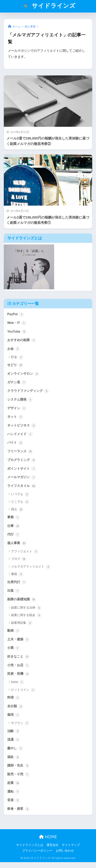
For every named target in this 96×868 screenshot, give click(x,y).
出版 (14, 591)
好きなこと (18, 657)
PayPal (16, 314)
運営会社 (53, 845)
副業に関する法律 (26, 608)
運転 (14, 792)
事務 (14, 517)
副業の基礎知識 (22, 599)
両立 (17, 510)
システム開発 (20, 400)
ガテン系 (17, 382)
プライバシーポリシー (37, 851)
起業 (14, 783)
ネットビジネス (22, 426)
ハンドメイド (20, 434)
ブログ (19, 559)
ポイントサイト (22, 469)
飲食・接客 (18, 809)
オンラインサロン (23, 374)
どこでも (20, 502)
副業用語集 (22, 623)
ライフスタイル (22, 486)
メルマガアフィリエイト (31, 567)
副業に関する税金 (26, 615)
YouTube (17, 332)
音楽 (14, 800)
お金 (14, 349)
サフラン (20, 723)
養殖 (17, 574)
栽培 (14, 715)
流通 (14, 740)
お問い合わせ (65, 851)
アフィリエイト (25, 552)
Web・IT (17, 323)
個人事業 (17, 543)
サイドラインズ (49, 6)
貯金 (17, 357)
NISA (18, 682)
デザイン (17, 408)
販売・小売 (18, 774)
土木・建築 (18, 640)
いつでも (20, 494)
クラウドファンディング (28, 391)
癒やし (15, 749)
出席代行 (17, 582)
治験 (14, 731)
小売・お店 (18, 665)
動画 (14, 631)
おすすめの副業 (22, 340)
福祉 (14, 757)
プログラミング (22, 460)
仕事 (14, 526)
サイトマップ (71, 845)
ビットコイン (23, 690)
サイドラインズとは (30, 845)
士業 (14, 648)
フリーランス (20, 451)
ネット (15, 417)
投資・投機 (18, 674)
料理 (14, 698)
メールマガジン (22, 477)
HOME (48, 837)
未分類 (15, 706)
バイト (15, 443)
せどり (15, 365)
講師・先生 (18, 766)
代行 (14, 535)
